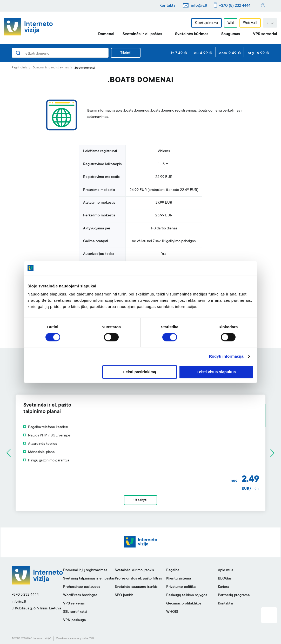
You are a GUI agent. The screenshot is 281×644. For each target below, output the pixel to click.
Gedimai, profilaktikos (184, 604)
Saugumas (231, 34)
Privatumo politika (181, 587)
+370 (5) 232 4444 (235, 6)
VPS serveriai (265, 34)
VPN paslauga (74, 621)
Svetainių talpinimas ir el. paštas (89, 579)
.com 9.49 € (230, 53)
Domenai (106, 34)
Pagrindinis (19, 68)
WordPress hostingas (80, 596)
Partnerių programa (234, 596)
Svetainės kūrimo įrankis (134, 571)
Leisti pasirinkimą (140, 372)
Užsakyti (140, 500)
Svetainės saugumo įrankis (136, 587)
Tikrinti (126, 53)
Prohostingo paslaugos (82, 587)
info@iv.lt (199, 6)
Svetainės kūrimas (192, 34)
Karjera (223, 587)
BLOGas (225, 579)
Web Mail (250, 23)
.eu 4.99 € (203, 53)
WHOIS (172, 612)
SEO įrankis (124, 596)
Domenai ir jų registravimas (51, 68)
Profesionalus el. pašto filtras (138, 579)
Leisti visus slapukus (216, 372)
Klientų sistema (206, 23)
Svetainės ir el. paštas (142, 34)
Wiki (231, 23)
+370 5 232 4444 (25, 595)
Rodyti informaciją (226, 356)
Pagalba (173, 571)
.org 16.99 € (258, 53)
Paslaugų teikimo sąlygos (187, 596)
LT (270, 23)
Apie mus (225, 571)
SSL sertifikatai (75, 612)
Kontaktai (168, 6)
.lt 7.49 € (179, 53)
